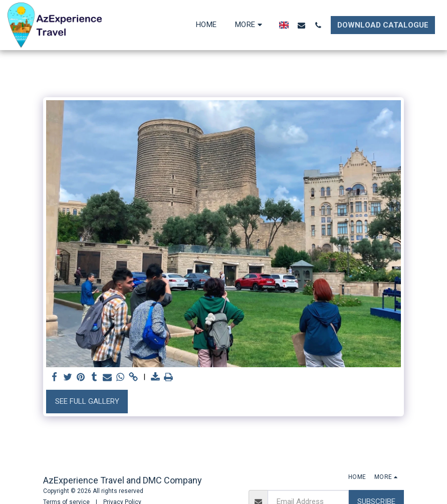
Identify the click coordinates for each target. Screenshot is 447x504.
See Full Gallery (87, 401)
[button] (301, 25)
